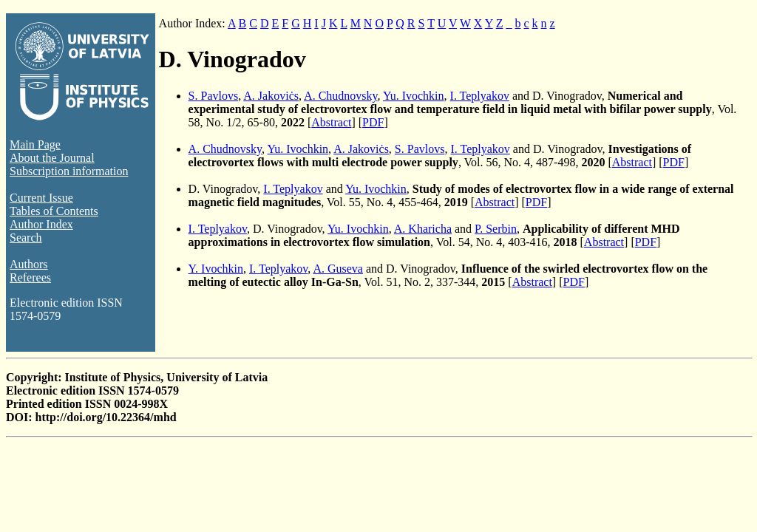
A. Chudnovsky (340, 96)
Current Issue (41, 198)
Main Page (35, 144)
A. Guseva (338, 269)
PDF (373, 122)
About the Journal (52, 158)
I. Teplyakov (480, 96)
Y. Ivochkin (216, 269)
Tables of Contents (54, 211)
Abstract (331, 122)
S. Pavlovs (214, 96)
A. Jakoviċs (271, 96)
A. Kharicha (423, 229)
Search (26, 238)
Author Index (41, 224)
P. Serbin (496, 229)
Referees (30, 277)
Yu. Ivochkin (414, 96)
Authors (29, 264)
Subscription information (69, 171)
